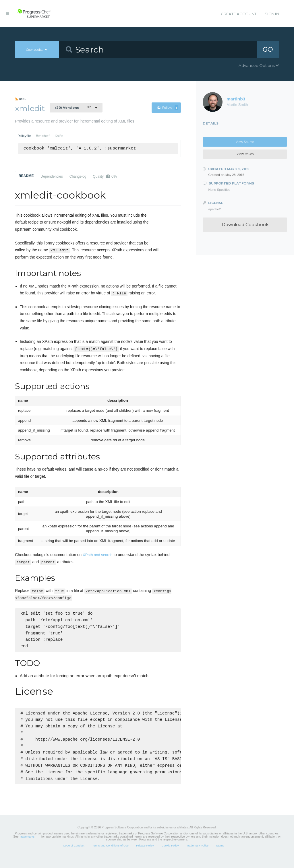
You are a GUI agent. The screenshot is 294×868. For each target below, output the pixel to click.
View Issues (245, 154)
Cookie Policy (170, 855)
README (26, 176)
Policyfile (24, 136)
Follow (168, 108)
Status (220, 855)
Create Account (239, 14)
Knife (59, 136)
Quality (105, 176)
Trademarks (27, 846)
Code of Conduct (73, 855)
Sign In (272, 14)
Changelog (78, 176)
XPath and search (97, 555)
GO (268, 49)
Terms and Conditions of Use (110, 855)
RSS (20, 99)
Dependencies (52, 176)
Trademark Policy (197, 855)
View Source (245, 142)
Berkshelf (43, 136)
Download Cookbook (245, 225)
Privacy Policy (145, 855)
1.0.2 (73, 107)
